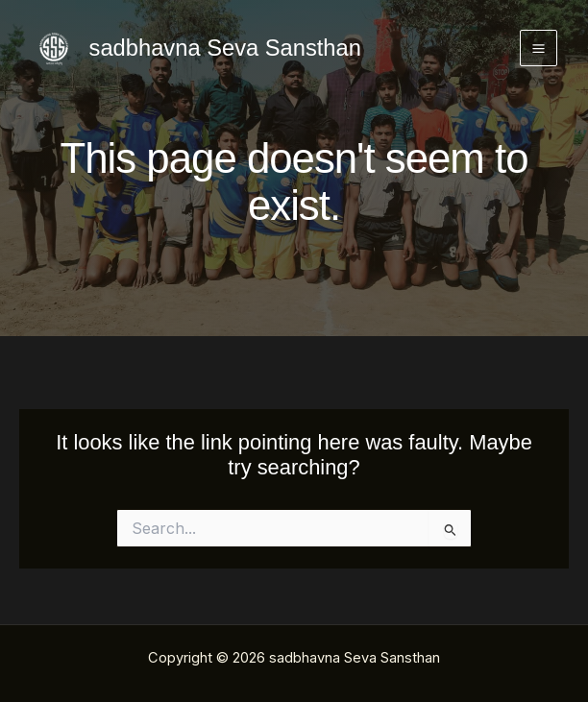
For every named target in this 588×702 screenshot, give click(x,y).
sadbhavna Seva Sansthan (225, 48)
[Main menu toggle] (539, 48)
